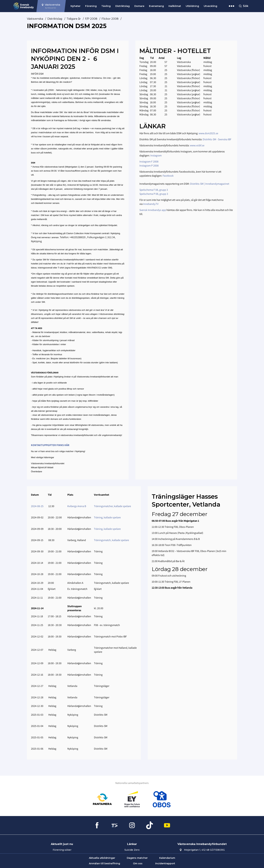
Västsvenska (35, 19)
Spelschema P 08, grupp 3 (154, 194)
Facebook (168, 176)
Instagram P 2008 (149, 166)
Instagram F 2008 (149, 162)
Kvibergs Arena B (77, 506)
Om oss (138, 863)
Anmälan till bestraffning (104, 863)
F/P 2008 (91, 19)
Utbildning (192, 6)
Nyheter (76, 6)
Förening (91, 6)
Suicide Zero (132, 850)
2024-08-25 (37, 506)
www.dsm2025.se (208, 133)
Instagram (156, 155)
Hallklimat (175, 6)
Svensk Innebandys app (153, 210)
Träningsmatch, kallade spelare (111, 540)
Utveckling (210, 6)
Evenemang (156, 6)
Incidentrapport (165, 863)
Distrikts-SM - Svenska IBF (217, 139)
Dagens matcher (137, 858)
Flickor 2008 (110, 19)
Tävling (106, 6)
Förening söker (62, 850)
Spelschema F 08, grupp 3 (154, 190)
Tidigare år (74, 19)
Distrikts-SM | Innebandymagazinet (210, 184)
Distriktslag (122, 6)
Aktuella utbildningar (102, 858)
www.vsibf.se (197, 145)
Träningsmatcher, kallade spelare (112, 506)
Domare (139, 6)
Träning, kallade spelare (107, 517)
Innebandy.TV (151, 204)
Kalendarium (167, 858)
